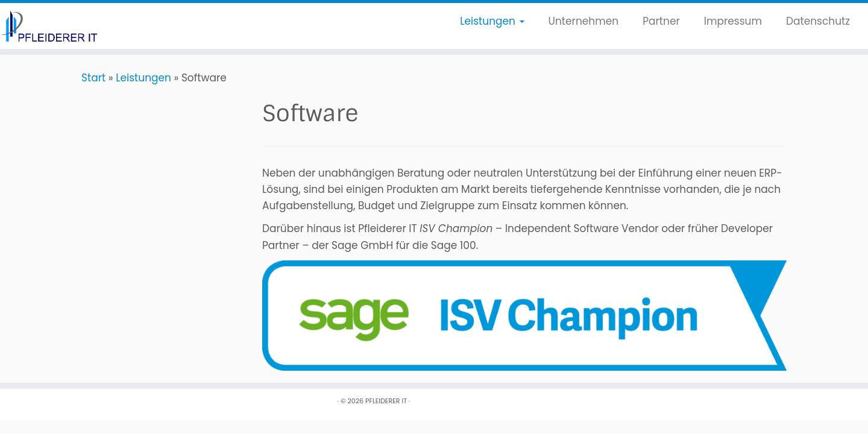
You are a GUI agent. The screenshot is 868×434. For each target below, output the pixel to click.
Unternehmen (584, 21)
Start (93, 78)
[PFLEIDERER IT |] (100, 26)
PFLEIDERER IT (386, 401)
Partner (661, 21)
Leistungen (492, 21)
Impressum (733, 21)
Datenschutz (818, 21)
